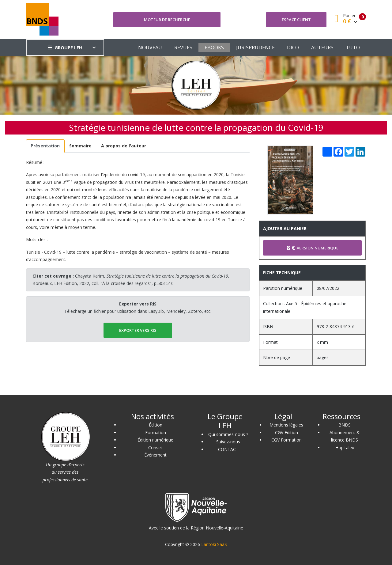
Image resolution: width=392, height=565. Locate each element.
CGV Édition (286, 432)
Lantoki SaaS (214, 544)
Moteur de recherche (167, 20)
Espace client (296, 20)
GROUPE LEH (65, 47)
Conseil (155, 447)
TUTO (353, 47)
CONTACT (228, 449)
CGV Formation (286, 440)
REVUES (183, 47)
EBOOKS (214, 47)
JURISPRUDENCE (255, 47)
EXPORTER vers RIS (138, 330)
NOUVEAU (150, 47)
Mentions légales (286, 425)
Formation (156, 432)
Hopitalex (345, 447)
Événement (155, 455)
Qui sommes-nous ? (228, 434)
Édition (156, 425)
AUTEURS (322, 47)
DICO (293, 47)
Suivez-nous (228, 442)
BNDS (345, 425)
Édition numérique (155, 440)
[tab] (45, 146)
